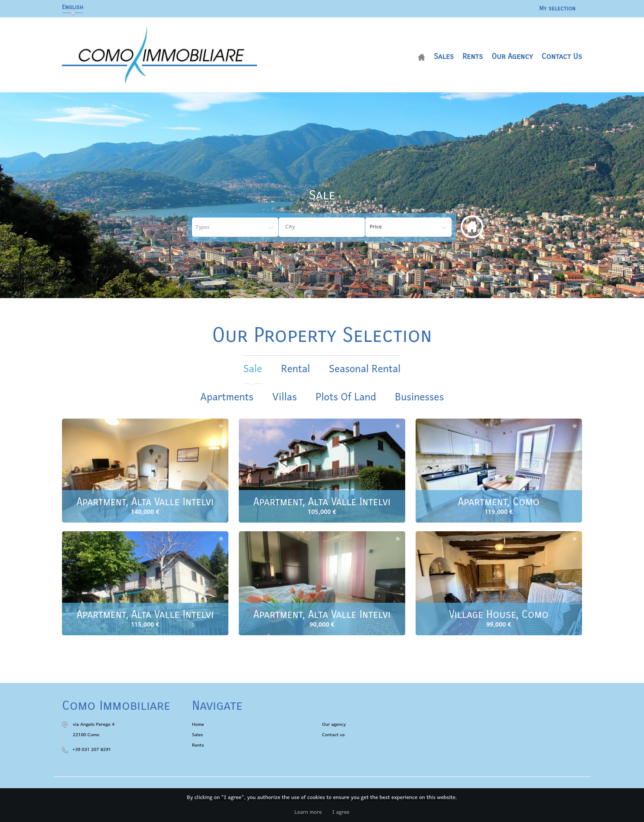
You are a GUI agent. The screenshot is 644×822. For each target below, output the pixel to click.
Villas (284, 398)
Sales (444, 56)
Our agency (512, 56)
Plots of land (346, 398)
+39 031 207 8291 (92, 750)
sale (252, 369)
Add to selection (221, 426)
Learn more (308, 812)
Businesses (419, 398)
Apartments (227, 398)
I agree (341, 812)
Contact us (562, 56)
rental (295, 369)
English (73, 7)
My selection (557, 8)
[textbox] (329, 227)
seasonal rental (365, 369)
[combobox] (322, 227)
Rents (473, 56)
